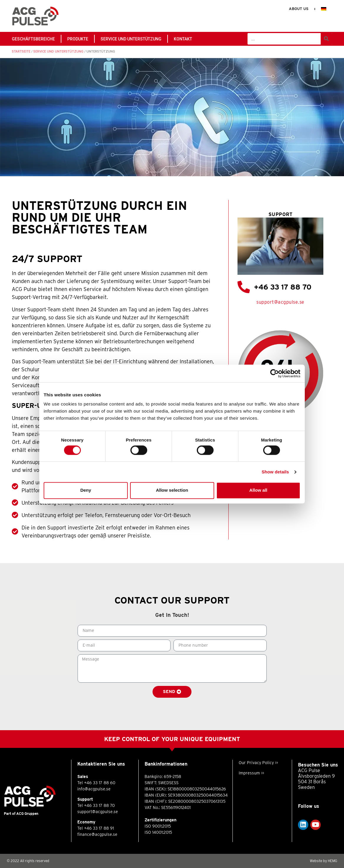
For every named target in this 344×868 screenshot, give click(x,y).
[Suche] (326, 39)
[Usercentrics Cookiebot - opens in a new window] (275, 373)
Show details (275, 472)
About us (298, 9)
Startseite (21, 52)
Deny (86, 490)
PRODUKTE (78, 39)
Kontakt (183, 39)
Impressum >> (251, 773)
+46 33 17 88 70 (283, 287)
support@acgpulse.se (280, 302)
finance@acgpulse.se (97, 834)
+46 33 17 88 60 (100, 783)
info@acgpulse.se (94, 789)
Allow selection (172, 490)
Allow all (258, 490)
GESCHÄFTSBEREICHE (33, 39)
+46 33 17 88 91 (99, 828)
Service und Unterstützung (131, 39)
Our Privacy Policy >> (258, 763)
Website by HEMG (323, 861)
